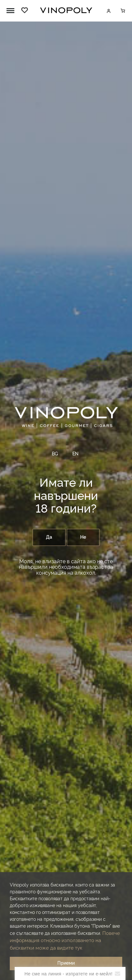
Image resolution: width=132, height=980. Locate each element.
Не (83, 537)
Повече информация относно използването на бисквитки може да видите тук (65, 941)
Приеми (66, 963)
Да (49, 537)
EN (75, 454)
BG (55, 454)
